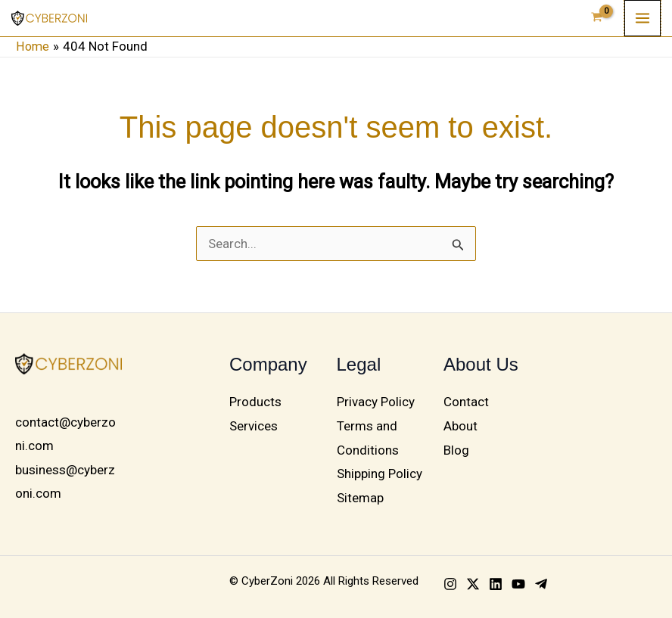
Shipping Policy (380, 474)
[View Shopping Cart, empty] (597, 18)
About (460, 426)
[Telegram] (541, 584)
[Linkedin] (496, 584)
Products (255, 402)
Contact (466, 402)
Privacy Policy (376, 402)
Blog (456, 449)
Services (254, 426)
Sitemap (360, 497)
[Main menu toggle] (642, 18)
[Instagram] (450, 584)
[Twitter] (473, 584)
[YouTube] (518, 584)
